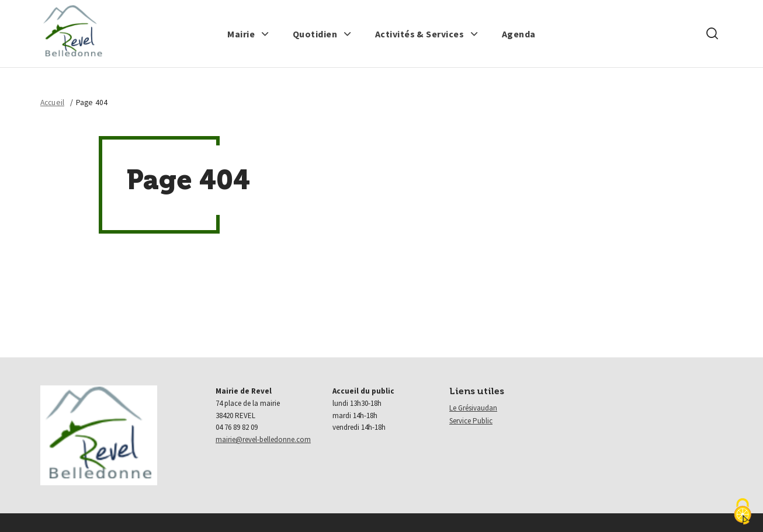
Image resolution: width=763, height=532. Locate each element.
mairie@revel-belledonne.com (263, 439)
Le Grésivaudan (473, 408)
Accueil (52, 102)
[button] (248, 34)
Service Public (471, 421)
